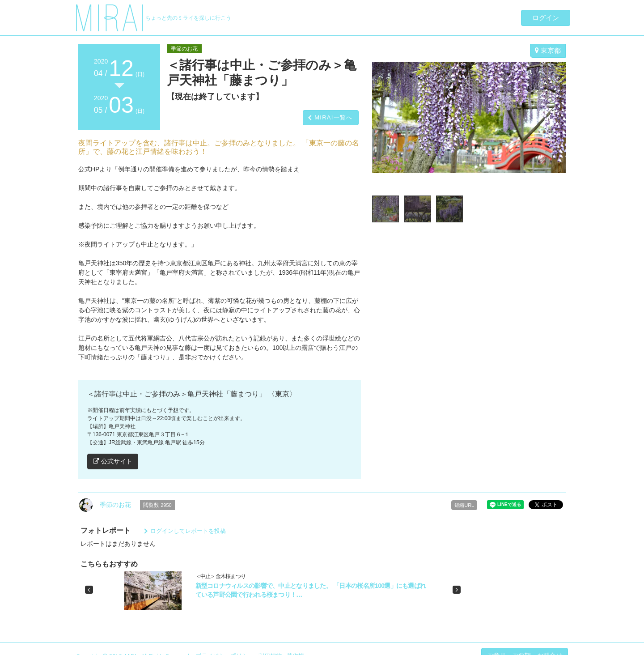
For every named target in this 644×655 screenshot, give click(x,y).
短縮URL (464, 505)
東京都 (548, 50)
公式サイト (113, 461)
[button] (89, 590)
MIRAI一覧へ (334, 117)
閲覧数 (157, 505)
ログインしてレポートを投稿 (188, 531)
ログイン (546, 18)
